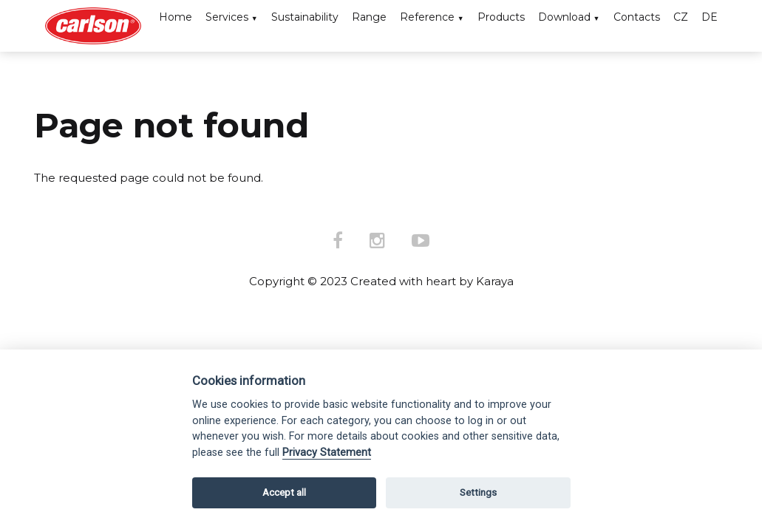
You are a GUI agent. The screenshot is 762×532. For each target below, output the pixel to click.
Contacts (637, 17)
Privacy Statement (327, 453)
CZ (681, 17)
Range (369, 17)
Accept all (284, 492)
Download (564, 17)
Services (227, 17)
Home (176, 17)
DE (710, 17)
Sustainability (305, 17)
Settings (478, 492)
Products (501, 17)
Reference (427, 17)
